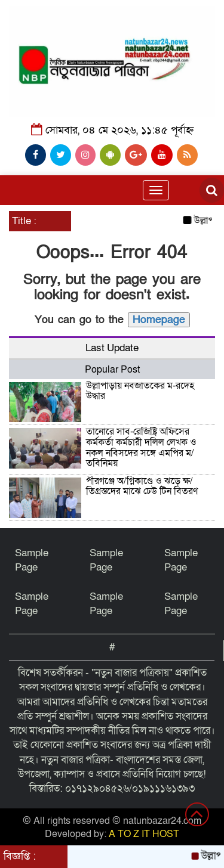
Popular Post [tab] (112, 370)
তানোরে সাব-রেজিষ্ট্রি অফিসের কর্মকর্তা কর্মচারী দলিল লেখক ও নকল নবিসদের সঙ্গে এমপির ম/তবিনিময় (141, 447)
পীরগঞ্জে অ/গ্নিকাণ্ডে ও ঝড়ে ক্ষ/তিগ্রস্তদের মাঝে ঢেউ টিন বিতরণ (142, 486)
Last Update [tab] (112, 348)
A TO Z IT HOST (144, 834)
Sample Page (32, 560)
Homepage (159, 320)
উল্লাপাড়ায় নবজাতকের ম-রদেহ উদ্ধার (140, 391)
